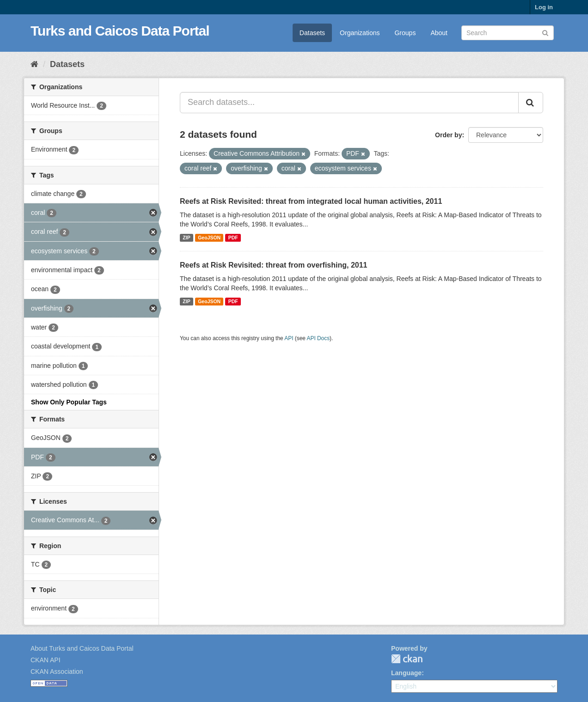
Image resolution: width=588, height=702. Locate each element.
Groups (405, 33)
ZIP (186, 238)
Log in (544, 7)
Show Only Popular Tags (69, 402)
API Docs (318, 338)
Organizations (360, 33)
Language (406, 673)
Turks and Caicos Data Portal (120, 31)
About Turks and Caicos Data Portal (82, 648)
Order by (448, 135)
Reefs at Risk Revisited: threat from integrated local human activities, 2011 (311, 201)
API (289, 338)
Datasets (312, 33)
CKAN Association (57, 671)
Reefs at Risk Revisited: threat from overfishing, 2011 (273, 265)
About (439, 33)
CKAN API (46, 660)
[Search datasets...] (349, 103)
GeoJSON (209, 238)
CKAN (407, 659)
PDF (233, 238)
